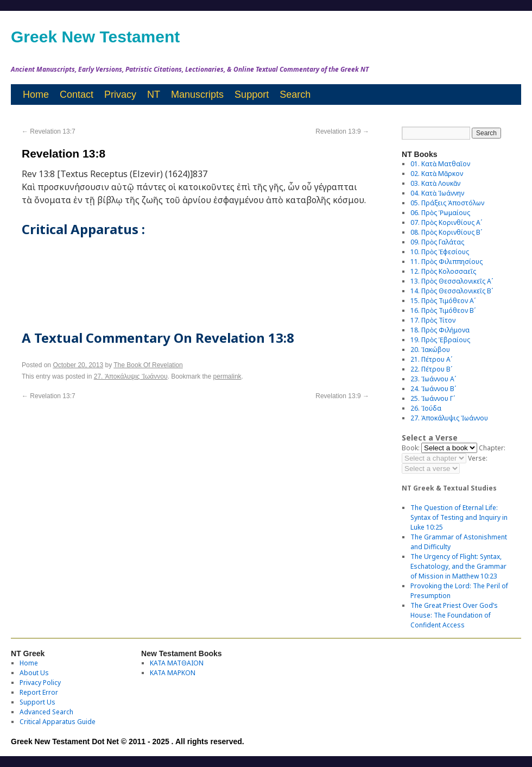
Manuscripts (197, 95)
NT (154, 95)
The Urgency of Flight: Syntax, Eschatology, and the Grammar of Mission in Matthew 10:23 (458, 566)
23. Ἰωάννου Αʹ (433, 379)
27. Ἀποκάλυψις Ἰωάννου (131, 376)
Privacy (120, 95)
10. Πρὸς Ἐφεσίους (440, 252)
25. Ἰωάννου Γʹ (433, 398)
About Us (34, 673)
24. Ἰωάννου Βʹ (433, 389)
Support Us (37, 702)
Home (36, 95)
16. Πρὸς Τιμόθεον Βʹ (443, 310)
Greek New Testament (95, 37)
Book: (411, 448)
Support (252, 95)
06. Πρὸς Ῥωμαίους (440, 213)
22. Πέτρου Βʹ (431, 369)
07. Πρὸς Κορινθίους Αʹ (446, 222)
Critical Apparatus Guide (58, 722)
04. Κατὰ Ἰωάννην (437, 193)
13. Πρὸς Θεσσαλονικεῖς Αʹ (452, 281)
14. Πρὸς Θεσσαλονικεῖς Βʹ (452, 291)
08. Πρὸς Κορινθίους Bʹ (446, 232)
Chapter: (492, 448)
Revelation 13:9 (342, 131)
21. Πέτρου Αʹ (431, 359)
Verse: (478, 458)
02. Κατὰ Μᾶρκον (437, 174)
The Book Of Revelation (148, 365)
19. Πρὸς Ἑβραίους (440, 340)
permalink (227, 376)
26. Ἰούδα (426, 408)
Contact (77, 95)
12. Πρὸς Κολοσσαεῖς (443, 271)
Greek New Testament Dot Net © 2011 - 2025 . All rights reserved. (128, 741)
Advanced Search (46, 712)
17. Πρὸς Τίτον (433, 320)
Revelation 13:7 (49, 131)
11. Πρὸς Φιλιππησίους (446, 262)
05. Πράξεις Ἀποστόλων (447, 203)
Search (295, 95)
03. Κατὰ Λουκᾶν (435, 183)
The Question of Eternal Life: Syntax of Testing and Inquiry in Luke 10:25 (459, 517)
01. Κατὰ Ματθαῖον (440, 164)
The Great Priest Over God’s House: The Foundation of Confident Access (454, 615)
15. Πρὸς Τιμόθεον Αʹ (443, 301)
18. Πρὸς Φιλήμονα (440, 330)
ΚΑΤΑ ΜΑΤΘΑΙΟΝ (177, 663)
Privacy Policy (40, 683)
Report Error (39, 692)
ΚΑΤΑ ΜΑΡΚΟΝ (173, 673)
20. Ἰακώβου (430, 350)
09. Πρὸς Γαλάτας (437, 242)
